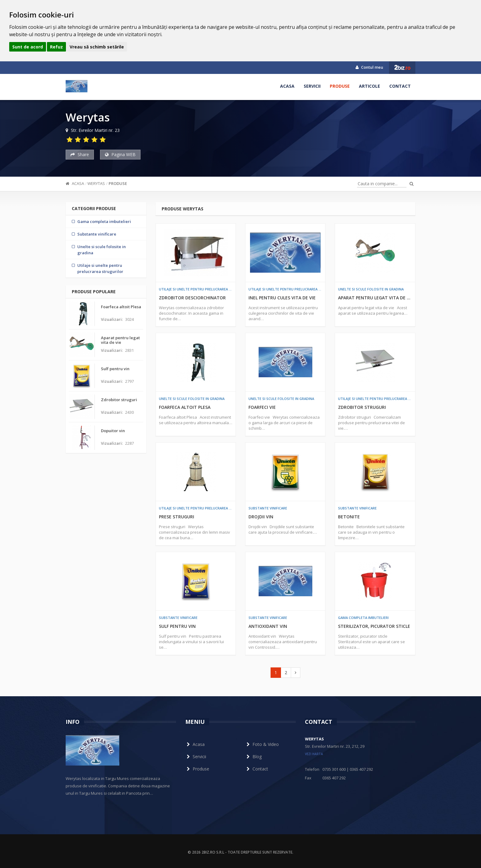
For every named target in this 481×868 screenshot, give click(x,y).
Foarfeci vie (262, 407)
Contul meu (369, 67)
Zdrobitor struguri (362, 407)
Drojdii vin (261, 517)
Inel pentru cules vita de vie (282, 298)
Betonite (349, 517)
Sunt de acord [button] (28, 47)
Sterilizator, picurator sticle (374, 626)
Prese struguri (177, 517)
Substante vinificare (268, 508)
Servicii (312, 86)
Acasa (287, 86)
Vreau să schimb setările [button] (97, 47)
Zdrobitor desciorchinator (192, 298)
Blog (253, 757)
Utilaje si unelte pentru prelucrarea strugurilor (196, 289)
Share (80, 154)
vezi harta (314, 754)
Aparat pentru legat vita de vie (375, 298)
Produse (340, 86)
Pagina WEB (120, 154)
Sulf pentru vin (177, 626)
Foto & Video (262, 744)
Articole (369, 86)
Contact (400, 86)
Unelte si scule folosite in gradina (371, 289)
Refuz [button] (56, 47)
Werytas (96, 183)
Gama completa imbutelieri (363, 618)
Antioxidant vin (268, 626)
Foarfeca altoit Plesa (185, 407)
